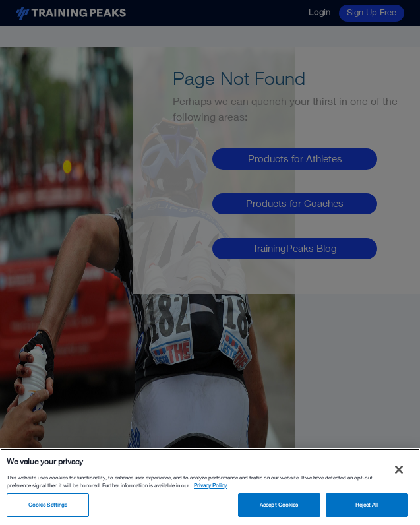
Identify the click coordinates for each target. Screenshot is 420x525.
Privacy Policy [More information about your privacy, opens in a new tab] (210, 485)
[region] (210, 487)
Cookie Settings (48, 505)
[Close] (399, 470)
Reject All (367, 505)
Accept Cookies (279, 505)
